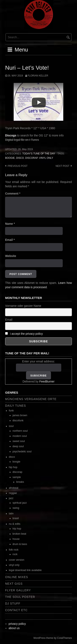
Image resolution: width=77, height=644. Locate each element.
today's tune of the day (38, 154)
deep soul (18, 446)
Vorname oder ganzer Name (23, 306)
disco (20, 158)
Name (10, 224)
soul (11, 426)
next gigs (14, 584)
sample (17, 477)
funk (11, 411)
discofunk (18, 421)
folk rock (14, 550)
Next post (63, 166)
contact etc (16, 610)
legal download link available (25, 570)
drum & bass (20, 544)
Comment (13, 194)
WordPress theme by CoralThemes (53, 638)
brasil (16, 518)
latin (11, 514)
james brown (20, 415)
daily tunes (16, 406)
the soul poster (20, 597)
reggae (13, 493)
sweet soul (19, 441)
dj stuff (13, 603)
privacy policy (17, 624)
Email (10, 240)
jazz (11, 498)
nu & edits (15, 524)
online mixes (17, 577)
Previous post (18, 166)
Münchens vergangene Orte (31, 399)
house (16, 539)
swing (16, 508)
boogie (10, 158)
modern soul (20, 436)
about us (14, 628)
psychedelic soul (22, 452)
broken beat (19, 534)
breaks (20, 482)
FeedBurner (47, 381)
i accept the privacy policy (26, 334)
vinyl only (46, 158)
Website (11, 256)
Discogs (11, 135)
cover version (17, 560)
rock (15, 554)
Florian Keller (38, 76)
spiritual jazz (20, 503)
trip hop (17, 529)
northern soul (20, 431)
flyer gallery (18, 590)
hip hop (13, 467)
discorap (32, 158)
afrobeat (14, 488)
